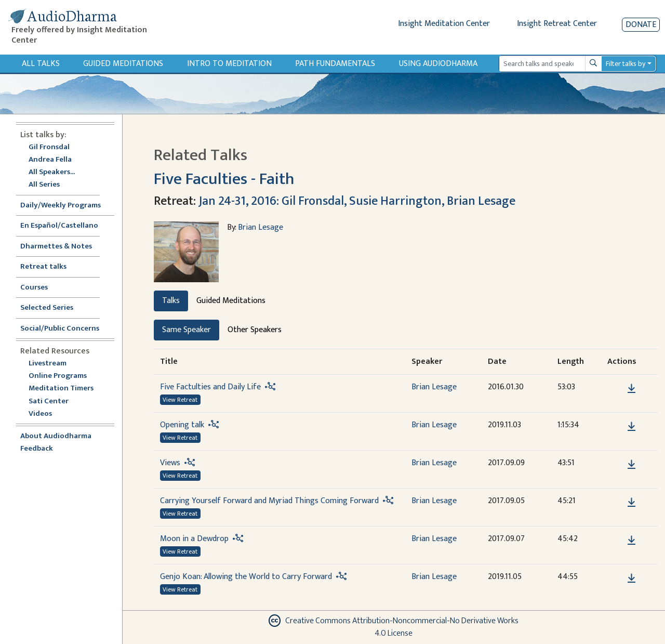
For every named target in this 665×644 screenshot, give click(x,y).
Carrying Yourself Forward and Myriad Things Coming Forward (269, 501)
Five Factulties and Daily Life (210, 387)
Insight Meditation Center (444, 24)
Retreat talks (43, 267)
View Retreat (180, 400)
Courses (34, 288)
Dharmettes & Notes (56, 247)
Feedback (37, 449)
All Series (44, 185)
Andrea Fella (50, 160)
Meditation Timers (61, 389)
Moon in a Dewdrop (194, 539)
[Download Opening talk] (631, 427)
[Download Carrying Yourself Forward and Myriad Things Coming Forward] (631, 503)
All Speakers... (52, 172)
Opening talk (182, 425)
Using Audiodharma (438, 64)
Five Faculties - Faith (224, 179)
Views (170, 463)
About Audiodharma (56, 436)
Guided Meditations (123, 64)
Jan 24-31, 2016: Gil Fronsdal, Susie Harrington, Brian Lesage (357, 201)
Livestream (48, 364)
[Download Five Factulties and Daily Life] (631, 389)
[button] (616, 388)
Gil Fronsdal (49, 147)
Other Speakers (255, 330)
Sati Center (49, 402)
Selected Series (53, 308)
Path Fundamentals (335, 64)
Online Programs (58, 376)
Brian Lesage (261, 227)
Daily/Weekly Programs (66, 206)
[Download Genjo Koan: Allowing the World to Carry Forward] (631, 579)
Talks (171, 301)
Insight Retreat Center (557, 24)
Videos (46, 414)
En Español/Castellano (59, 226)
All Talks (41, 64)
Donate (641, 25)
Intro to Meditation (229, 64)
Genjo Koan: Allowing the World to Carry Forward (246, 577)
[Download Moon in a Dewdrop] (631, 541)
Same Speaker (187, 330)
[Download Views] (631, 465)
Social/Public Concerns (60, 329)
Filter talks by (626, 64)
